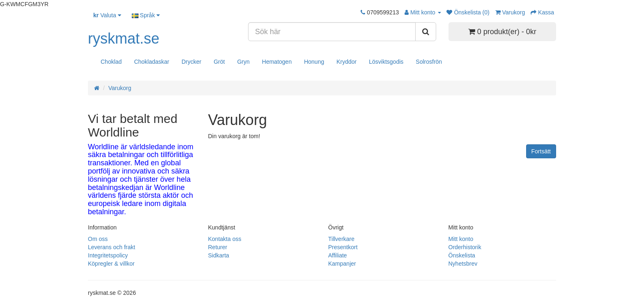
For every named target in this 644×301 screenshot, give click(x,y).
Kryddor (346, 62)
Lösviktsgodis (386, 62)
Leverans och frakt (112, 247)
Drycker (191, 62)
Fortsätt (541, 151)
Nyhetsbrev (463, 264)
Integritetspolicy (108, 255)
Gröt (219, 62)
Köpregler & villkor (111, 264)
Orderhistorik (465, 247)
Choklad (111, 62)
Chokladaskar (152, 62)
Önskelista (462, 255)
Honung (314, 62)
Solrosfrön (429, 62)
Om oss (98, 239)
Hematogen (277, 62)
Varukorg (120, 88)
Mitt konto (461, 239)
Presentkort (343, 247)
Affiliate (338, 255)
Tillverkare (341, 239)
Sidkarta (219, 255)
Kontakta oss (225, 239)
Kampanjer (342, 264)
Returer (218, 247)
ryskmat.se (124, 38)
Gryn (243, 62)
